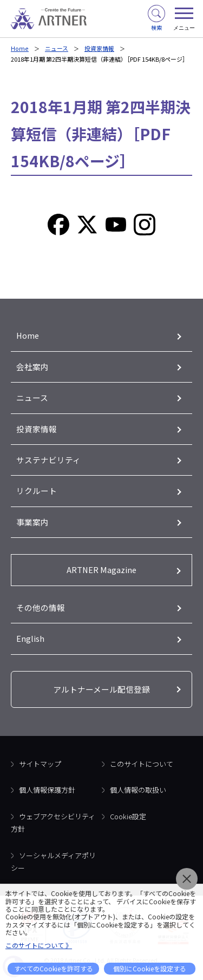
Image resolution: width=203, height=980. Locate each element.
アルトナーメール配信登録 (101, 692)
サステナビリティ (48, 461)
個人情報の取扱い (138, 793)
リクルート (37, 493)
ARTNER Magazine (101, 572)
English (30, 642)
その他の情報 (41, 610)
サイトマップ (40, 767)
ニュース (55, 48)
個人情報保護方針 (47, 793)
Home (19, 48)
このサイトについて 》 (39, 945)
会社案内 (32, 367)
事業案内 (32, 524)
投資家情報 (98, 48)
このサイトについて (142, 767)
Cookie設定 (128, 820)
